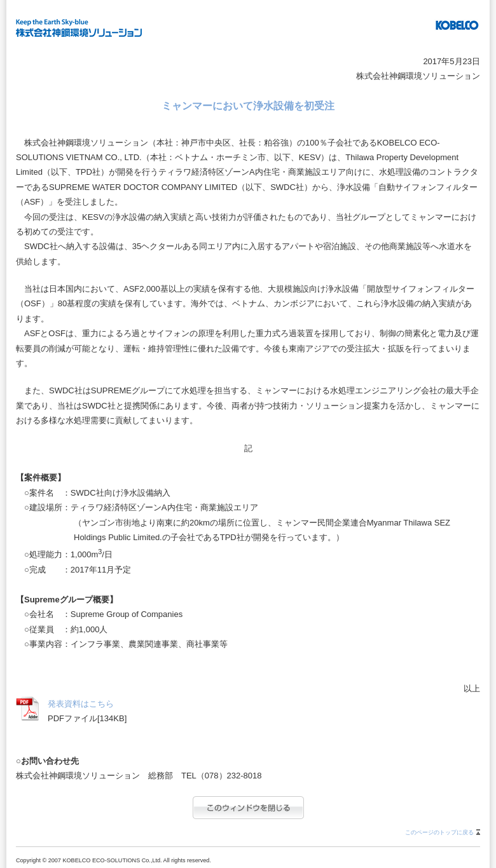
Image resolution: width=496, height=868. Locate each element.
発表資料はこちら (81, 704)
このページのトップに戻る (439, 832)
